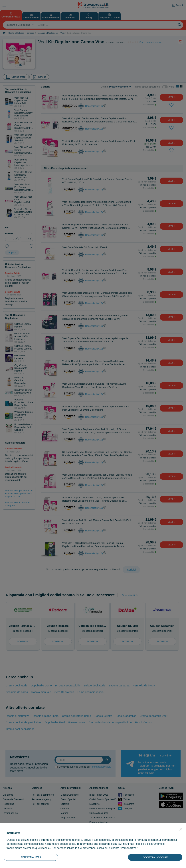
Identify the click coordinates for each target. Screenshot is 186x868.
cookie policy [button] (67, 844)
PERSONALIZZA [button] (31, 857)
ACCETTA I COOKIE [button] (155, 857)
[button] (181, 829)
